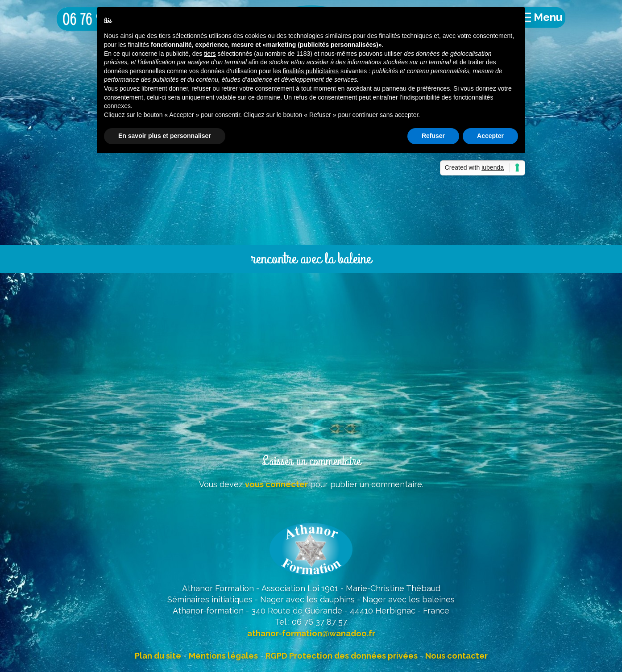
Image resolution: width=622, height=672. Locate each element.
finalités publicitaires (311, 71)
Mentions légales (223, 656)
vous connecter (276, 484)
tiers (210, 54)
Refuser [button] (433, 136)
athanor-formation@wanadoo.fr (311, 633)
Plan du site (158, 656)
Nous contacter (456, 656)
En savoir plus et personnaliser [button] (165, 136)
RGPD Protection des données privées (342, 656)
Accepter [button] (490, 136)
